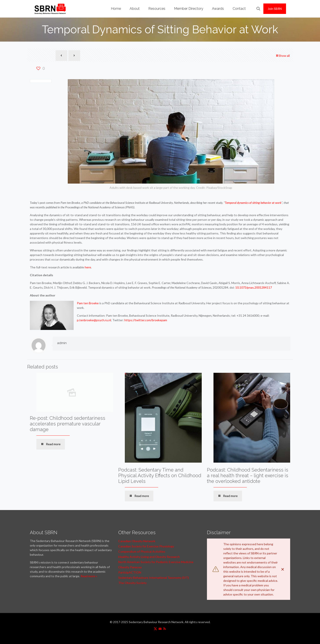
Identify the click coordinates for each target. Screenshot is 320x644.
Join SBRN (275, 9)
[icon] (160, 629)
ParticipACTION (130, 572)
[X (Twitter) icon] (155, 629)
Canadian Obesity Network (137, 541)
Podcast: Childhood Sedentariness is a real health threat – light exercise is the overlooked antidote (248, 475)
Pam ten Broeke (88, 303)
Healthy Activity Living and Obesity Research (149, 557)
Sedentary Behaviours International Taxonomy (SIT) (154, 578)
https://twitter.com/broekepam (146, 320)
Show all (283, 56)
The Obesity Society (132, 583)
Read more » (89, 576)
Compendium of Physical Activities (142, 551)
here (88, 267)
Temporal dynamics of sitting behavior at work (253, 203)
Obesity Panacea (130, 567)
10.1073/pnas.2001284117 (254, 287)
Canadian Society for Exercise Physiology (146, 546)
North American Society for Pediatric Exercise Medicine (156, 562)
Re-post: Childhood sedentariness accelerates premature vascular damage (68, 424)
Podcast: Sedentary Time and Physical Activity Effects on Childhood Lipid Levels (160, 475)
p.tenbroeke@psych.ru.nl (94, 320)
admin (62, 343)
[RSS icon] (165, 629)
